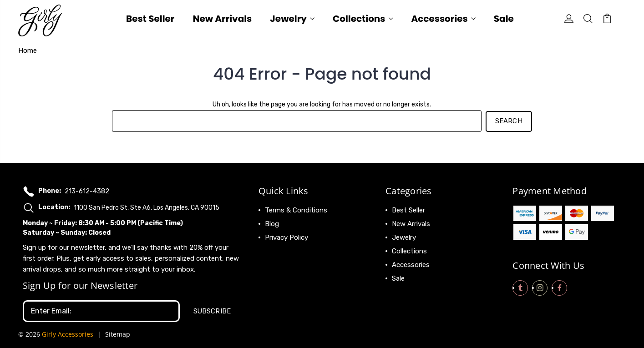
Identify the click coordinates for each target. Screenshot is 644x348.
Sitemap (118, 332)
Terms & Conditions (296, 209)
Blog (272, 223)
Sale (504, 20)
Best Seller (150, 20)
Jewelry (292, 20)
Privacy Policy (287, 237)
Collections (363, 20)
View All (405, 291)
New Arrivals (222, 20)
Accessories (444, 20)
